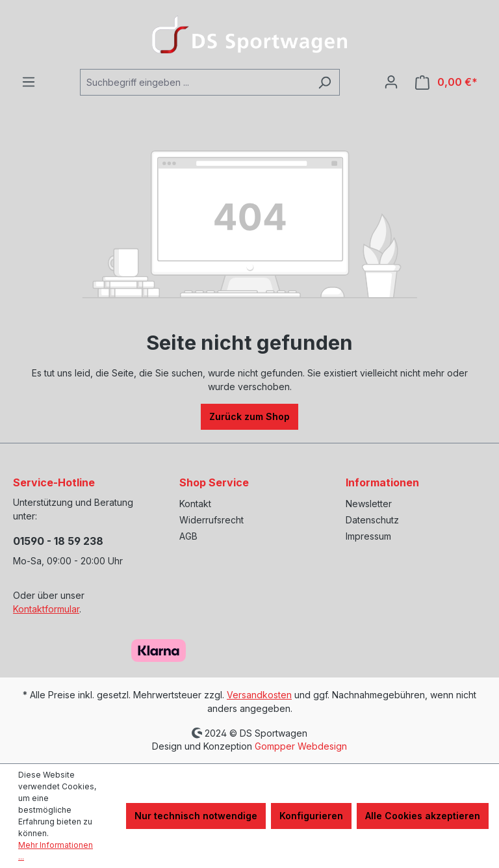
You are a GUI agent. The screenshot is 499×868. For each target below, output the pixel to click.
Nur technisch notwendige (196, 816)
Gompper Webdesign (301, 746)
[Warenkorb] (446, 82)
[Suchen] (325, 82)
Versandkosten (259, 695)
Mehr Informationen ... (56, 851)
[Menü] (29, 82)
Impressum (368, 536)
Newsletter (369, 504)
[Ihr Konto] (391, 82)
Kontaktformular (46, 609)
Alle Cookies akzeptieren (423, 816)
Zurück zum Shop (249, 416)
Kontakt (195, 504)
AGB (188, 536)
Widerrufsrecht (211, 520)
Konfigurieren (311, 816)
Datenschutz (372, 520)
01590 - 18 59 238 (58, 541)
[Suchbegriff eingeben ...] (195, 82)
